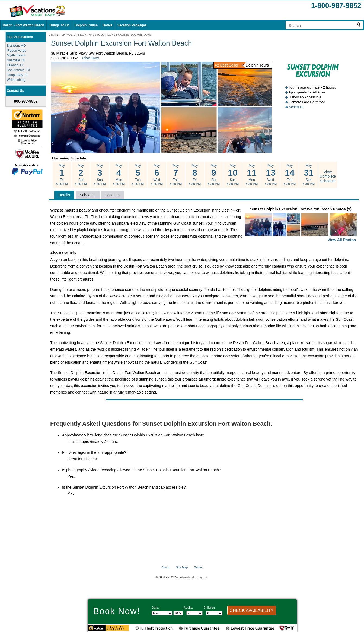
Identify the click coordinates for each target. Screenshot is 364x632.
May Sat (81, 175)
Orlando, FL (15, 65)
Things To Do (59, 25)
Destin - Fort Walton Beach (23, 25)
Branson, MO (16, 46)
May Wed (157, 175)
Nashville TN (16, 60)
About (166, 567)
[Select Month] (162, 613)
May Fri (62, 175)
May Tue (138, 175)
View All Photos (342, 240)
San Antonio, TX (19, 70)
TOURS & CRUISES (118, 35)
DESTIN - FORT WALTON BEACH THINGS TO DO (77, 35)
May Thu (176, 175)
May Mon (119, 175)
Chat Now (90, 58)
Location (112, 195)
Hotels (108, 25)
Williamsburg (16, 80)
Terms (198, 567)
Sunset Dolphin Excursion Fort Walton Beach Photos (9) (301, 225)
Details (64, 195)
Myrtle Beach (16, 55)
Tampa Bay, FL (18, 75)
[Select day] (178, 613)
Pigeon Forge (17, 51)
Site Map (182, 567)
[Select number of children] (214, 613)
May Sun (100, 175)
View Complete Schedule (328, 177)
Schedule (296, 107)
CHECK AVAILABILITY (252, 610)
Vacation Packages (132, 25)
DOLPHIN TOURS (141, 35)
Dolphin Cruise (86, 25)
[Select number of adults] (194, 613)
